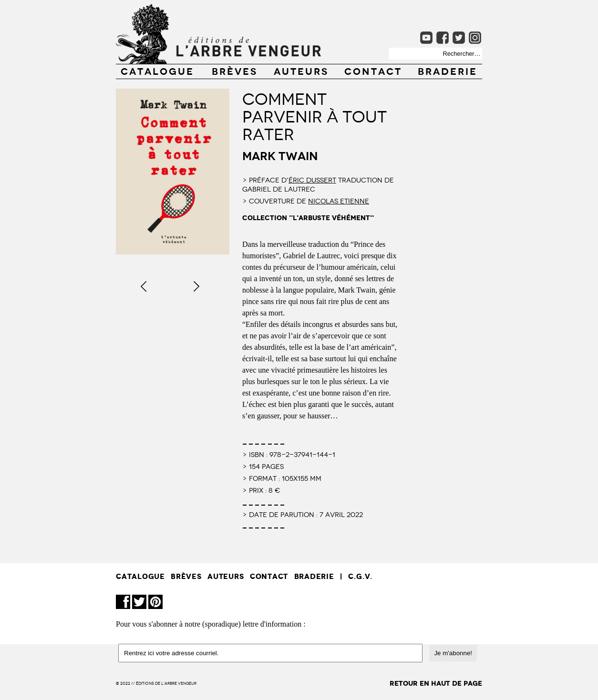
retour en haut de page (436, 684)
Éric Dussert (312, 180)
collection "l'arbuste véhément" (308, 218)
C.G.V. (360, 576)
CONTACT (373, 71)
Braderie (448, 71)
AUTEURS (301, 71)
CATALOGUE (157, 71)
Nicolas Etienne (339, 201)
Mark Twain (280, 155)
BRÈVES (235, 71)
